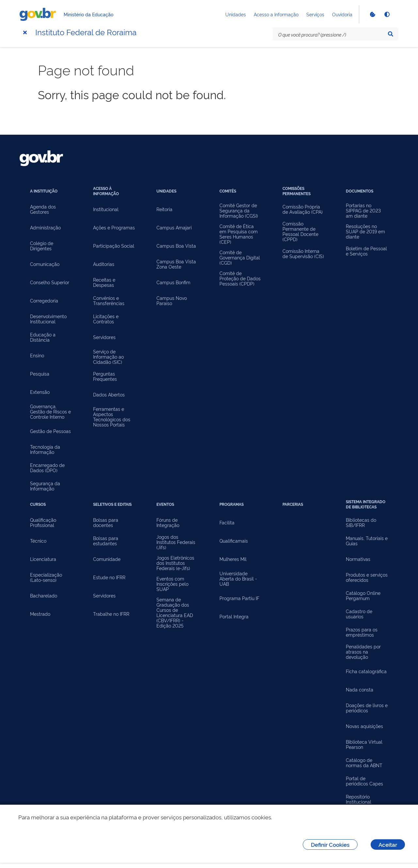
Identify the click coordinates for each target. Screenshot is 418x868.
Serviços (315, 14)
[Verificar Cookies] (372, 14)
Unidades (236, 14)
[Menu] (25, 32)
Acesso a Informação (276, 14)
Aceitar (388, 844)
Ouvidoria (342, 14)
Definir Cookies (330, 844)
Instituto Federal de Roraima (86, 32)
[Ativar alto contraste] (387, 14)
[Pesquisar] (391, 34)
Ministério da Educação (88, 14)
